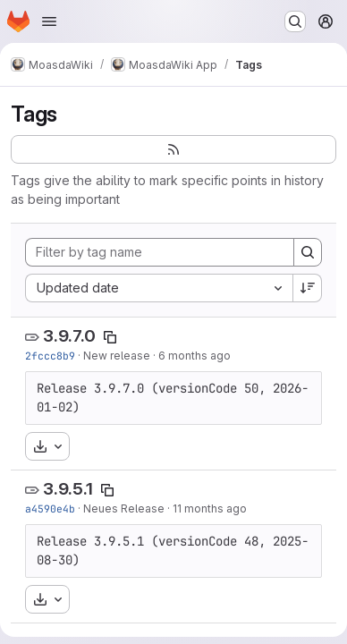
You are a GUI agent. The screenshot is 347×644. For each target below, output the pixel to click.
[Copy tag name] (110, 337)
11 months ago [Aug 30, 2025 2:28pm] (210, 508)
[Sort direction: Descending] (308, 288)
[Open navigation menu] (49, 21)
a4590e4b (50, 508)
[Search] (308, 252)
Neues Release (124, 508)
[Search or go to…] (295, 21)
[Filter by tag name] (160, 252)
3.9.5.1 (68, 489)
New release (117, 356)
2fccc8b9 (50, 356)
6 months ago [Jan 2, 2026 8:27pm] (195, 356)
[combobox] (159, 288)
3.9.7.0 (69, 336)
